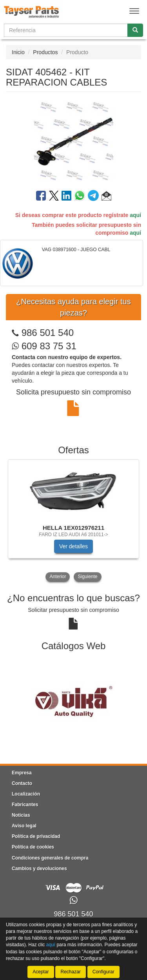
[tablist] (73, 521)
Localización (26, 794)
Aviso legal (24, 826)
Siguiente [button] (87, 577)
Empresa (22, 773)
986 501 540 (48, 333)
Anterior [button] (58, 577)
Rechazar (70, 972)
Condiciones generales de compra (50, 858)
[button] (106, 197)
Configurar (103, 972)
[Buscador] (66, 30)
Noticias (21, 815)
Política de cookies (33, 847)
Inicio (18, 52)
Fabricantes (25, 805)
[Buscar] (135, 30)
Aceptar (41, 972)
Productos (45, 52)
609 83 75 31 (44, 346)
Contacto (22, 783)
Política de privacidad (36, 836)
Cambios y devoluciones (39, 869)
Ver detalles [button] (73, 546)
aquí (135, 215)
